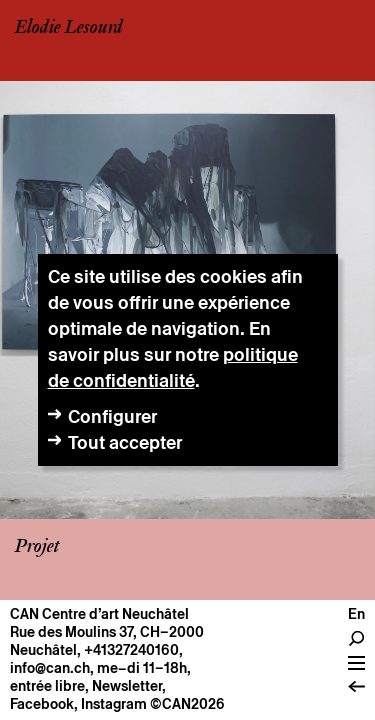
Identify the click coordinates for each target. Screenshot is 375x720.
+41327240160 (131, 650)
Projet (37, 547)
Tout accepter (125, 442)
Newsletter (127, 686)
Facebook (42, 704)
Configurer (112, 416)
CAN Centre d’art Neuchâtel (99, 614)
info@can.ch (50, 668)
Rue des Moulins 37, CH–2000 (107, 632)
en (356, 614)
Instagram (114, 704)
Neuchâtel (43, 650)
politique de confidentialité (173, 367)
